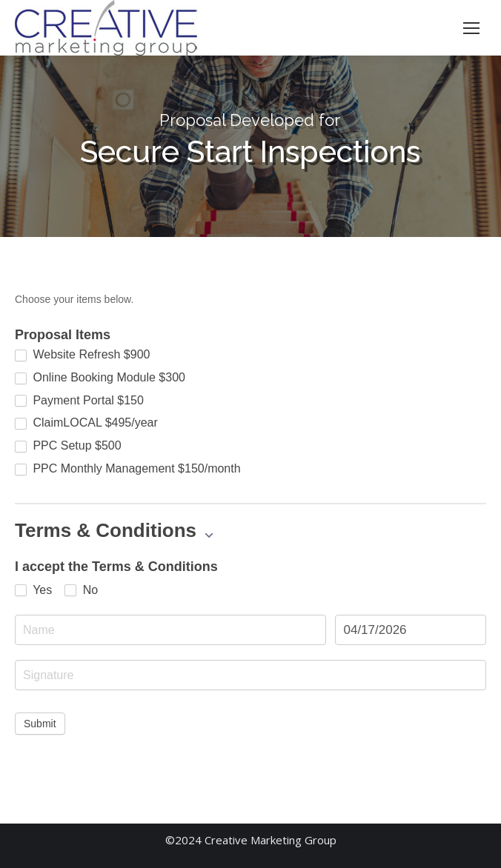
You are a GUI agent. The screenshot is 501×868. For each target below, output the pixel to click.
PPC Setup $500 (68, 446)
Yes (33, 590)
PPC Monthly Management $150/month (128, 469)
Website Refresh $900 (82, 355)
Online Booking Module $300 (100, 378)
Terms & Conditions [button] (115, 530)
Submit (40, 724)
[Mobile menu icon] (471, 28)
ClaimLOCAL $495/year (86, 423)
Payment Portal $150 (79, 401)
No (81, 590)
